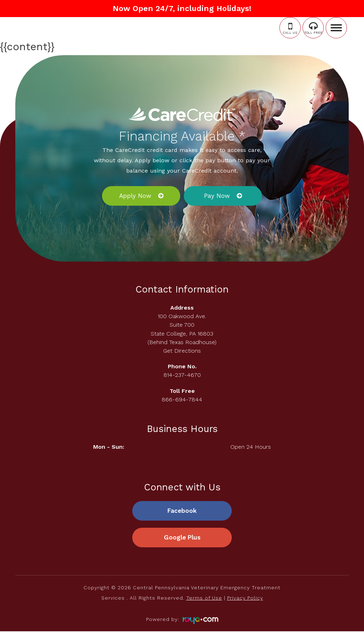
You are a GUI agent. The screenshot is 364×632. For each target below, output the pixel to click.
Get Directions (182, 351)
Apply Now (135, 196)
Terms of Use (204, 599)
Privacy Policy (245, 599)
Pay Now (217, 196)
